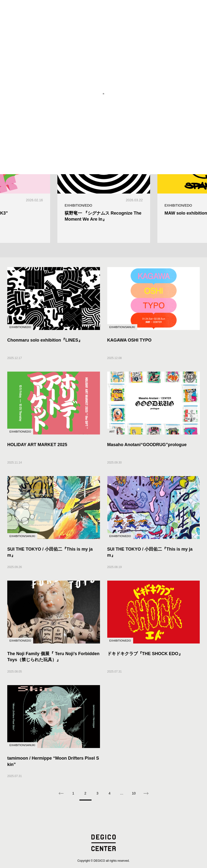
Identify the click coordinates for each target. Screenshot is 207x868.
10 (134, 793)
